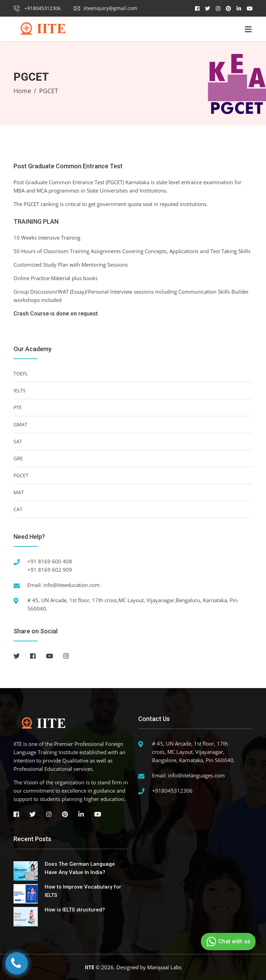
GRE (18, 458)
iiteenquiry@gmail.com (105, 8)
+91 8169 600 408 (50, 561)
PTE (18, 407)
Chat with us (227, 942)
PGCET (21, 475)
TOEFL (21, 373)
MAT (19, 492)
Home (22, 91)
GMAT (20, 424)
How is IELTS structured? (75, 910)
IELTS (20, 390)
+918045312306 (37, 8)
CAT (18, 509)
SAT (18, 441)
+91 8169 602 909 (50, 570)
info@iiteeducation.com (72, 585)
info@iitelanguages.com (196, 775)
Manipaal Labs (164, 967)
